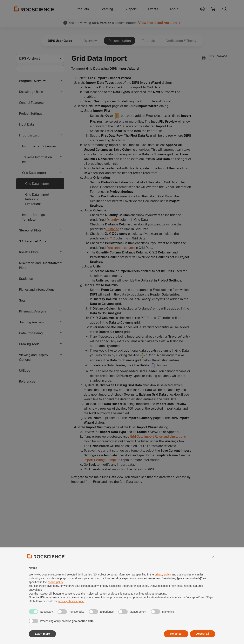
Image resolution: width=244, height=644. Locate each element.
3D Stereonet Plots (33, 241)
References (27, 381)
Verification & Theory (181, 41)
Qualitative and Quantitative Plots (39, 265)
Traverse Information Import (37, 159)
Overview (90, 41)
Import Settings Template (33, 217)
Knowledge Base (31, 92)
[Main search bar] (40, 69)
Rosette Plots (29, 252)
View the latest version (157, 23)
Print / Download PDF (214, 58)
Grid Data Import (34, 173)
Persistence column (121, 248)
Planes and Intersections (37, 289)
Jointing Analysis (31, 322)
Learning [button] (107, 9)
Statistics (26, 279)
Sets (22, 300)
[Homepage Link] (34, 9)
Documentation (120, 41)
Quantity (113, 220)
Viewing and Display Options (34, 357)
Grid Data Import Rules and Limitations (37, 199)
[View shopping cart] (213, 9)
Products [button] (82, 9)
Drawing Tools (29, 344)
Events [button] (153, 9)
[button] (202, 9)
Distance (112, 229)
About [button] (174, 9)
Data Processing (31, 333)
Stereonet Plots (30, 230)
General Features (31, 103)
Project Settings (31, 113)
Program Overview (32, 81)
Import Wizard (29, 135)
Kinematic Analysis (33, 311)
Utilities (24, 370)
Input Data (27, 124)
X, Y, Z (111, 238)
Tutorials (148, 41)
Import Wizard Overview (39, 146)
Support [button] (131, 9)
